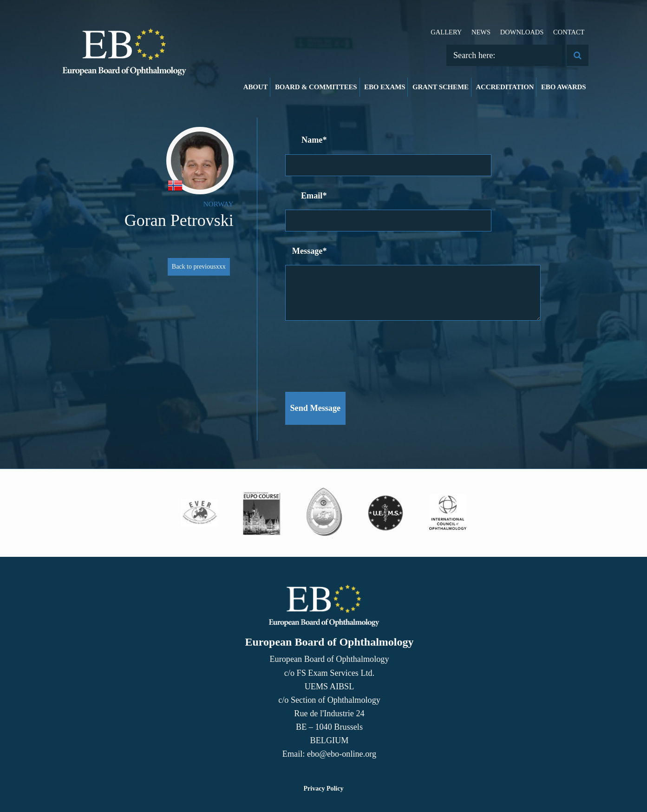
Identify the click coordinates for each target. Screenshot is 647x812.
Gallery (446, 32)
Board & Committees (316, 87)
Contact (569, 32)
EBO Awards (564, 87)
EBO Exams (385, 87)
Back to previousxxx (199, 267)
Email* (314, 196)
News (481, 32)
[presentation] (356, 351)
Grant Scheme (441, 87)
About (256, 87)
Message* (310, 251)
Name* (314, 140)
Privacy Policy (324, 789)
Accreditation (505, 87)
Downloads (522, 32)
